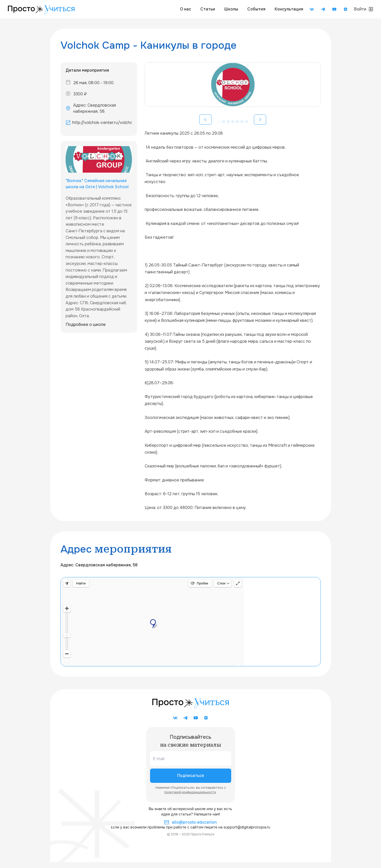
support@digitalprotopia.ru (247, 827)
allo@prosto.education (190, 822)
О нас (186, 9)
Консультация (289, 9)
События (256, 9)
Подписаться (190, 776)
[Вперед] (260, 120)
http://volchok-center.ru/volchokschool (102, 123)
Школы (231, 9)
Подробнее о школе (86, 324)
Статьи (208, 9)
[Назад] (205, 120)
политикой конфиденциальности (190, 792)
